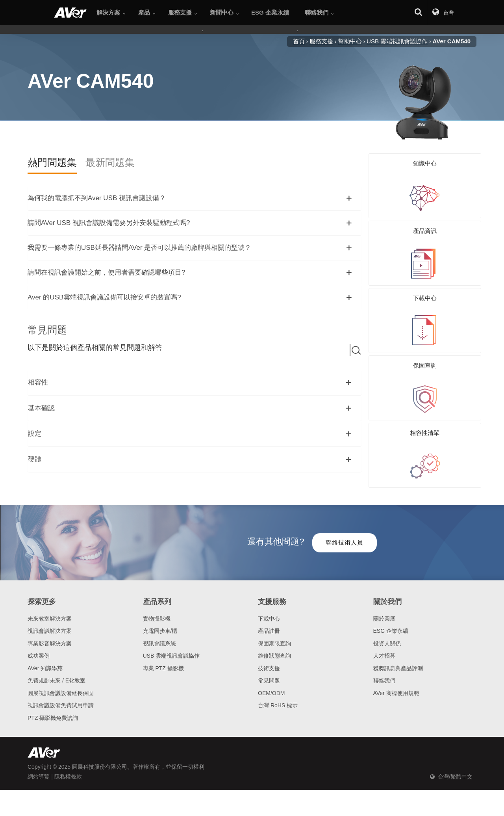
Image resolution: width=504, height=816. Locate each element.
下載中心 (269, 613)
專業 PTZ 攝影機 (163, 663)
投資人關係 (387, 638)
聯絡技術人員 (345, 537)
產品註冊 (269, 626)
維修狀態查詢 (274, 651)
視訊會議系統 (159, 638)
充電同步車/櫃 (160, 626)
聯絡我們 (384, 675)
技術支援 (269, 663)
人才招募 (384, 651)
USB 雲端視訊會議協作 (171, 651)
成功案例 (39, 651)
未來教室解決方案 (50, 613)
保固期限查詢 (274, 638)
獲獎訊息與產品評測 (398, 663)
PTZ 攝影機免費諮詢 (53, 712)
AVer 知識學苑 (45, 663)
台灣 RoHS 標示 (278, 700)
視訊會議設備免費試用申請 (61, 700)
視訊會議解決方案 (50, 626)
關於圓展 (384, 613)
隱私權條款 (68, 771)
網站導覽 (39, 771)
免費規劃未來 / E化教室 (57, 675)
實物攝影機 (157, 613)
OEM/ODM (271, 688)
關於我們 (387, 597)
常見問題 (269, 675)
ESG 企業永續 (391, 626)
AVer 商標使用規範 (396, 688)
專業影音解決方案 (50, 638)
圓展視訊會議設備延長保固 (61, 688)
